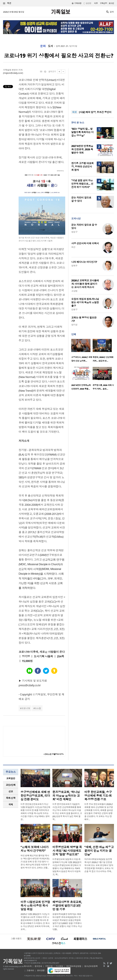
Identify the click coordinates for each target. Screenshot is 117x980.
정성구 (74, 232)
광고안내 (38, 966)
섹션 (7, 3)
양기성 (74, 325)
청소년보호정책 (91, 966)
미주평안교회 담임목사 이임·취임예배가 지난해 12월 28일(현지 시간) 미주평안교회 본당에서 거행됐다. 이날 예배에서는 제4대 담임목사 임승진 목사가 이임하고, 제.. (67, 867)
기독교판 (78, 3)
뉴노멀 (38, 708)
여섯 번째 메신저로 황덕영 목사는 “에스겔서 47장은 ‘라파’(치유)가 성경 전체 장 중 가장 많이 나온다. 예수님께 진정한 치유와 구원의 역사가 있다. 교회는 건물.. (35, 862)
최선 (73, 247)
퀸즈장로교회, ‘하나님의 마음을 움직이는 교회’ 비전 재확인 (66, 796)
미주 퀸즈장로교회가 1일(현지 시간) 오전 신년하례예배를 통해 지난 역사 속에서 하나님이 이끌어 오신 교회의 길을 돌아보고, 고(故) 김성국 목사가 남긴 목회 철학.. (67, 812)
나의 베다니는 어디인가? (84, 262)
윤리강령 (41, 970)
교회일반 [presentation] (11, 778)
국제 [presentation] (11, 804)
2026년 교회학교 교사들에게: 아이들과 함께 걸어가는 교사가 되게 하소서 (85, 284)
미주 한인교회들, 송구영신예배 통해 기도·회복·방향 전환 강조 (98, 796)
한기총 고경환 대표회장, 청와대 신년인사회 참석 (82, 167)
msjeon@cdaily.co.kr (13, 73)
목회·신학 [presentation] (11, 798)
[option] (82, 351)
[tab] (11, 778)
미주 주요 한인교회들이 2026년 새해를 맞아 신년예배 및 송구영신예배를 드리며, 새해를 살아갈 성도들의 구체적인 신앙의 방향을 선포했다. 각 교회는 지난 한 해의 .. (99, 812)
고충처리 (30, 970)
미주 (96, 3)
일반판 (89, 3)
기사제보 (59, 966)
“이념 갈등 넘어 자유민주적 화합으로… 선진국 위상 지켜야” (82, 184)
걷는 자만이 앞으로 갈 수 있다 (81, 199)
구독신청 (103, 3)
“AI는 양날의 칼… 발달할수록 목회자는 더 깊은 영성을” (82, 132)
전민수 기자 (17, 70)
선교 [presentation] (11, 791)
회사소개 (28, 966)
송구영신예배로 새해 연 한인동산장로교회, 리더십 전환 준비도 (35, 796)
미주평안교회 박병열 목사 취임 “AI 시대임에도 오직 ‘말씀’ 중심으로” (67, 851)
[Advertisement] (93, 87)
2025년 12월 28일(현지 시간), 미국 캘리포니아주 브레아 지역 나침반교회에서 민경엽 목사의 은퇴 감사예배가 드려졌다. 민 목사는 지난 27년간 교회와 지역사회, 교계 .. (35, 922)
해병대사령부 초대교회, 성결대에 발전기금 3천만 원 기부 (67, 906)
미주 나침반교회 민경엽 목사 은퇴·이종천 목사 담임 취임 (35, 906)
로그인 (111, 3)
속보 (74, 112)
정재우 (74, 266)
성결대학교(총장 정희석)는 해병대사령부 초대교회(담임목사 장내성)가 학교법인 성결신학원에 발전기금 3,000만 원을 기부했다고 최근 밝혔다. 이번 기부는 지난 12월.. (67, 922)
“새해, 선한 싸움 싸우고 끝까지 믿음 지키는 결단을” (99, 851)
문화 (43, 46)
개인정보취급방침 (74, 966)
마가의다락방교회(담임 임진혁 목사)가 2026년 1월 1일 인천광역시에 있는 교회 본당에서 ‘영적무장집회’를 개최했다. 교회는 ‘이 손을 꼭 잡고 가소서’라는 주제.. (99, 865)
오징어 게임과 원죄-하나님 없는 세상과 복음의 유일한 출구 (85, 302)
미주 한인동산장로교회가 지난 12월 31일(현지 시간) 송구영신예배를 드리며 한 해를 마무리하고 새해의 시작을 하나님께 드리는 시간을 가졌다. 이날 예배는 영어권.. (35, 812)
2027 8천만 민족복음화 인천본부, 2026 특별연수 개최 (82, 149)
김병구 (74, 309)
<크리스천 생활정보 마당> (54, 754)
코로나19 (26, 708)
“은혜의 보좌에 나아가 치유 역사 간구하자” (35, 849)
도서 (51, 46)
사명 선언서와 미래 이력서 (85, 243)
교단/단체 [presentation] (11, 785)
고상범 (74, 291)
